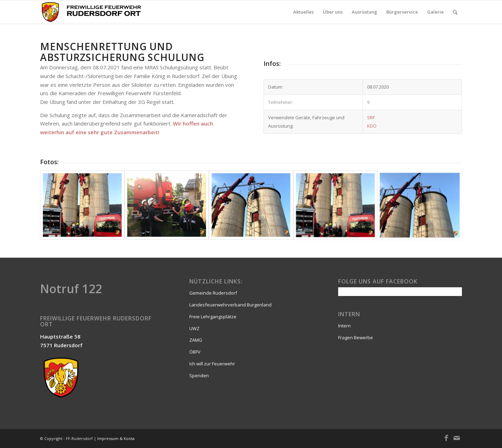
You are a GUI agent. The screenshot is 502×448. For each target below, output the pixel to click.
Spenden (199, 375)
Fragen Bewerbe (356, 337)
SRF (371, 117)
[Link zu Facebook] (446, 438)
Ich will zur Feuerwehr (212, 364)
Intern (344, 326)
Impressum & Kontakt (118, 438)
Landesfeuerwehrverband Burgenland (230, 305)
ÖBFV (195, 352)
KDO (372, 126)
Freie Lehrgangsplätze (213, 317)
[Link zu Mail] (457, 438)
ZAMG (196, 340)
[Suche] (455, 12)
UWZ (194, 328)
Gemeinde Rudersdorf (213, 293)
